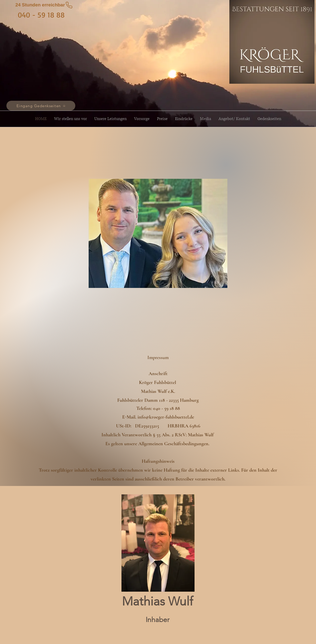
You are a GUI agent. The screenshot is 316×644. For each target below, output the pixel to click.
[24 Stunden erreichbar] (44, 5)
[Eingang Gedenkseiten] (41, 106)
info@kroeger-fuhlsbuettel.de (166, 417)
